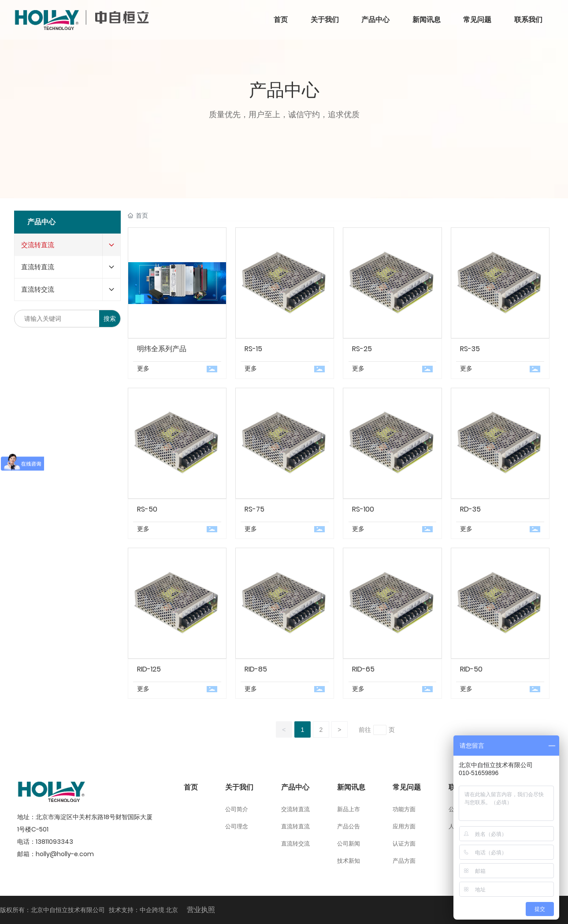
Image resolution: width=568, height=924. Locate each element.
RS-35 (470, 349)
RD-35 (470, 509)
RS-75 (254, 509)
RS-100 (363, 509)
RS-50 (147, 509)
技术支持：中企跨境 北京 (143, 910)
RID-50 (471, 669)
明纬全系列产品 (162, 349)
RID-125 (149, 669)
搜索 (110, 319)
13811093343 (54, 842)
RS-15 (253, 349)
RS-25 (362, 349)
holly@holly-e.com (65, 854)
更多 (143, 368)
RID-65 (363, 669)
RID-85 (256, 669)
